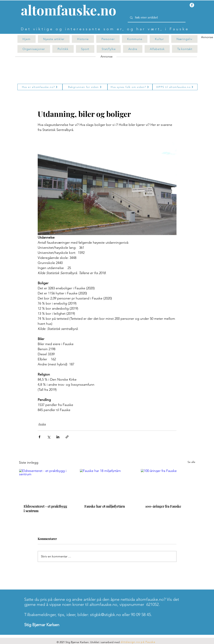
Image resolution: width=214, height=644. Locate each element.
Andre (42, 424)
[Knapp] (71, 11)
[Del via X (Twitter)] (49, 437)
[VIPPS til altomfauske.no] (175, 87)
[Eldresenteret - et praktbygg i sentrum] (46, 484)
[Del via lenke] (67, 437)
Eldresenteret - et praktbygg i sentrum (45, 509)
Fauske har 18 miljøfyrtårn (105, 506)
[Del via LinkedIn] (58, 437)
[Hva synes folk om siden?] (130, 87)
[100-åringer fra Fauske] (168, 484)
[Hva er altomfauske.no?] (40, 87)
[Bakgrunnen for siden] (85, 87)
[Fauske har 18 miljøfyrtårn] (107, 484)
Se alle (191, 462)
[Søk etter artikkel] (156, 18)
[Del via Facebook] (39, 437)
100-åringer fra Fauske (163, 506)
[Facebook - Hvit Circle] (192, 5)
